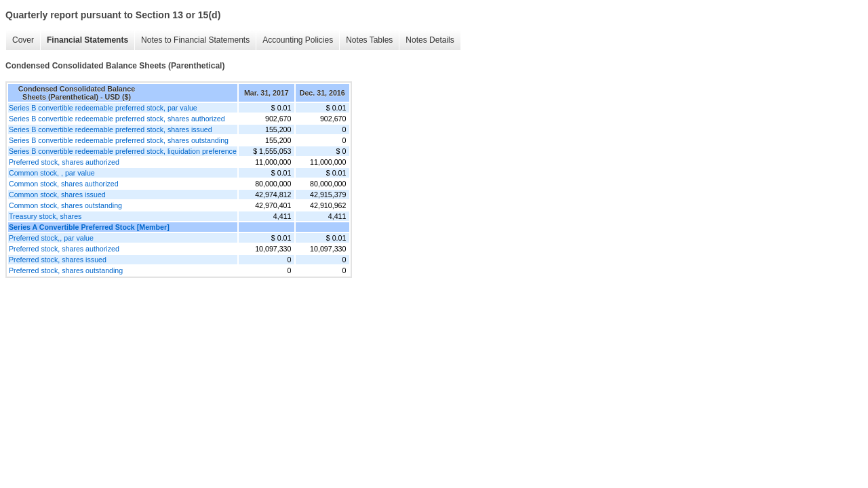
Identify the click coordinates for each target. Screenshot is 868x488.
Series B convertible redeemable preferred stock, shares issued (111, 129)
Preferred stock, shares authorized (64, 162)
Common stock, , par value (52, 173)
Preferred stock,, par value (51, 238)
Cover (23, 40)
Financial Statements (87, 40)
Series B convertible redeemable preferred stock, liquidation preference (123, 151)
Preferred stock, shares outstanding (66, 270)
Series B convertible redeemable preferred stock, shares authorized (117, 119)
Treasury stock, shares (45, 216)
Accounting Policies (298, 40)
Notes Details (430, 40)
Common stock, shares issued (57, 195)
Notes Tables (369, 40)
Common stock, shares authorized (64, 184)
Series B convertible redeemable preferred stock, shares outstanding (119, 140)
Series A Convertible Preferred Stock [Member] (89, 227)
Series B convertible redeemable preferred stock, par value (103, 108)
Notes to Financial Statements (195, 40)
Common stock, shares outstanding (65, 205)
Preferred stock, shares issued (58, 260)
